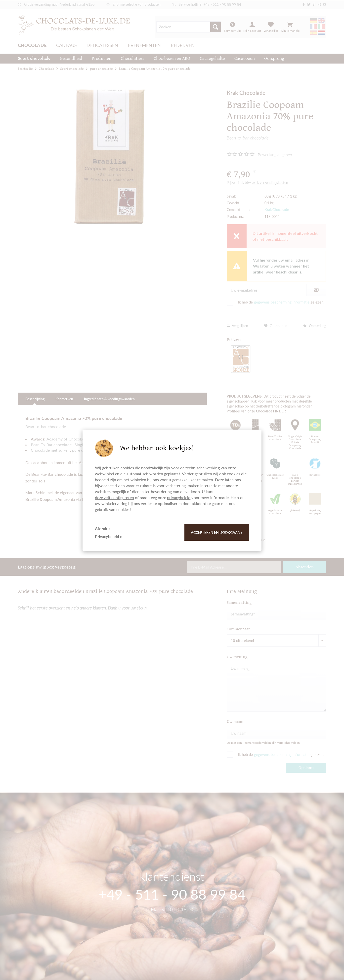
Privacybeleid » (108, 536)
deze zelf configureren (114, 497)
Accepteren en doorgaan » (217, 532)
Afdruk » (103, 528)
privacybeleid (179, 497)
